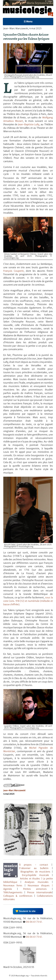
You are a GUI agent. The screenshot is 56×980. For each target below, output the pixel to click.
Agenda (10, 889)
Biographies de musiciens (36, 872)
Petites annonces (37, 889)
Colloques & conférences (18, 896)
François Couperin (13, 271)
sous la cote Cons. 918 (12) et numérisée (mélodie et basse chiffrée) (28, 601)
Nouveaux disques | (40, 885)
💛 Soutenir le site (25, 911)
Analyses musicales (38, 882)
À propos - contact (34, 865)
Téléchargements (13, 892)
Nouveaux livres (14, 885)
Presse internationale (39, 892)
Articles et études (30, 879)
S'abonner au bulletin (34, 868)
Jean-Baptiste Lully (29, 124)
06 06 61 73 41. (34, 922)
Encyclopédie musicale (35, 875)
